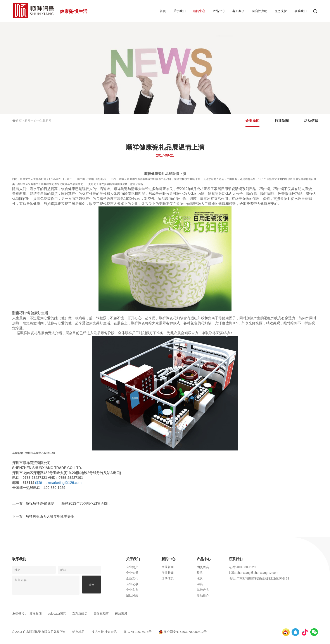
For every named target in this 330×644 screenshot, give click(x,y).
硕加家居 (121, 614)
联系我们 (301, 11)
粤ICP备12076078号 (138, 632)
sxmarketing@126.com (58, 483)
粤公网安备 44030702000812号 (183, 632)
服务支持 (281, 11)
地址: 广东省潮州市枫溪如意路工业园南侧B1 (282, 578)
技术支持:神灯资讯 (104, 632)
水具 (219, 578)
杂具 (219, 584)
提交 (92, 585)
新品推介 (222, 595)
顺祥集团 (36, 614)
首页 (163, 11)
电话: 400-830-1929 (265, 567)
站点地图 (78, 632)
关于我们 (180, 11)
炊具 (219, 573)
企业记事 (152, 584)
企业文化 (152, 578)
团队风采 (152, 595)
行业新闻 (282, 121)
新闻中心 (199, 11)
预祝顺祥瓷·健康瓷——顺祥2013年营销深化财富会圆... (68, 504)
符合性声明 (260, 11)
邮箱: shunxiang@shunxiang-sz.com (276, 573)
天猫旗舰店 (101, 614)
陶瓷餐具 (222, 567)
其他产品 (222, 590)
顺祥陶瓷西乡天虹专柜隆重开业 (50, 516)
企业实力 (152, 590)
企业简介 (152, 567)
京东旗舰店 (80, 614)
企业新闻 (45, 120)
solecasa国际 (57, 614)
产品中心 (219, 11)
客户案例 (238, 11)
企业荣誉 (152, 573)
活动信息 (311, 121)
